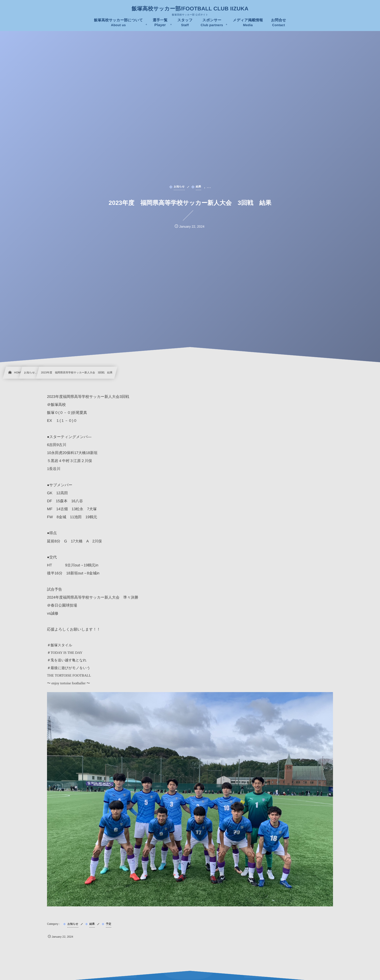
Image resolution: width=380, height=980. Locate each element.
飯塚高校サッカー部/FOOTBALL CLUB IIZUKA (190, 9)
